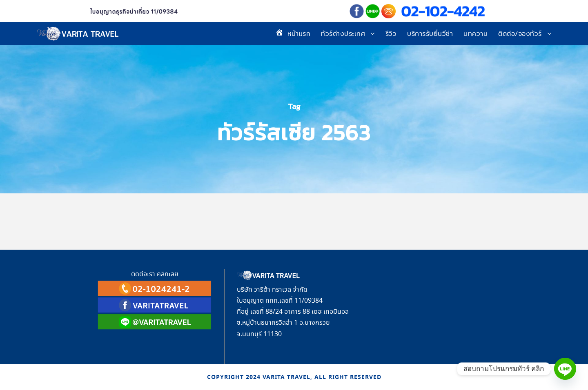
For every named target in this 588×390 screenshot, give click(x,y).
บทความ (476, 34)
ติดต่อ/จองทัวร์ (520, 34)
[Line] (565, 369)
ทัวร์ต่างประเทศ (343, 34)
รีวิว (391, 34)
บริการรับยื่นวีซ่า (430, 34)
